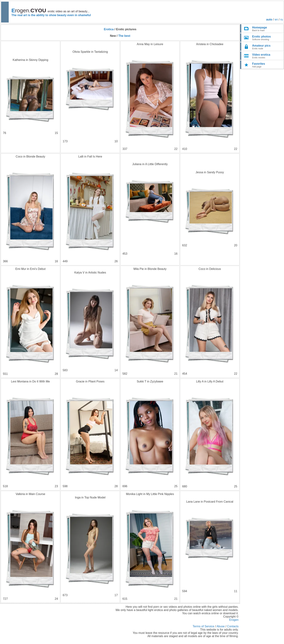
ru (282, 19)
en (276, 19)
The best (124, 36)
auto (269, 19)
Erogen (234, 620)
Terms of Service (203, 626)
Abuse (221, 626)
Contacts (233, 626)
